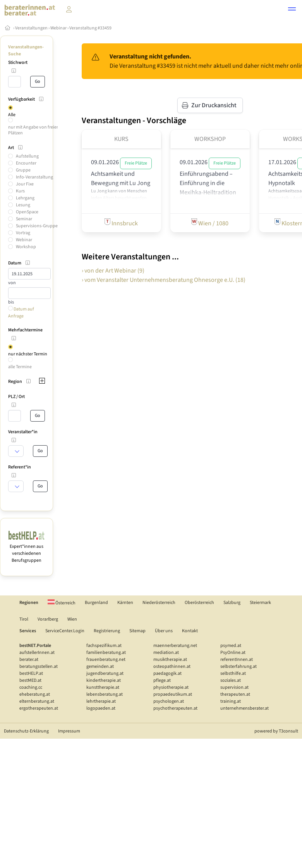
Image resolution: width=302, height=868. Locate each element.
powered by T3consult (276, 731)
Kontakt (190, 631)
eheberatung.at (35, 694)
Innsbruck (121, 223)
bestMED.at (30, 680)
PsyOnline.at (233, 653)
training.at (231, 701)
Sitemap (137, 631)
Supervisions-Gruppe (37, 226)
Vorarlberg (48, 619)
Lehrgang (25, 198)
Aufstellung (27, 156)
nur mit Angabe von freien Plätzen (34, 130)
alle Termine (20, 367)
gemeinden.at (100, 666)
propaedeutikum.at (173, 694)
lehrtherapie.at (101, 701)
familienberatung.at (106, 653)
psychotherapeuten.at (175, 708)
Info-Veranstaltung (34, 177)
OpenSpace (27, 212)
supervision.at (234, 687)
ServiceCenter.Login (65, 631)
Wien (72, 619)
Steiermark (260, 603)
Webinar (58, 28)
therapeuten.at (235, 694)
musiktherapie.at (170, 660)
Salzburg (232, 603)
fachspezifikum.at (104, 646)
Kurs (20, 191)
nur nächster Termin (28, 354)
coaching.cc (31, 687)
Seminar (24, 219)
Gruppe (23, 170)
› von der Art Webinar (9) (113, 271)
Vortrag (23, 233)
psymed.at (231, 646)
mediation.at (166, 653)
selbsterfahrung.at (239, 666)
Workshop (26, 247)
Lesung (23, 205)
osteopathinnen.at (172, 666)
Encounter (26, 163)
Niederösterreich (159, 603)
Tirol (24, 619)
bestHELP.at (31, 673)
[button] (292, 10)
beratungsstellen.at (39, 666)
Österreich (62, 603)
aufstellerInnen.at (37, 653)
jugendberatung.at (105, 673)
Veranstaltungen (31, 28)
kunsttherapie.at (103, 687)
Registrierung (107, 631)
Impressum (69, 731)
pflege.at (162, 680)
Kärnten (125, 603)
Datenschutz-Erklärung (26, 731)
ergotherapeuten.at (39, 708)
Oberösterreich (199, 603)
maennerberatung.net (175, 646)
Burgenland (96, 603)
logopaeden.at (101, 708)
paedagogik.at (167, 673)
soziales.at (231, 680)
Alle (12, 115)
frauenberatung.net (106, 660)
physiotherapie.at (171, 687)
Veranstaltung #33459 (90, 28)
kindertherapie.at (104, 680)
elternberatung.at (37, 701)
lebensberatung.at (105, 694)
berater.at (29, 660)
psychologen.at (169, 701)
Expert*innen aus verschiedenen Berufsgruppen (27, 550)
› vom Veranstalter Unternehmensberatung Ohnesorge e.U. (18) (164, 280)
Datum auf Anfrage (21, 313)
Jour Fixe (25, 184)
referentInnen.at (237, 660)
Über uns (164, 631)
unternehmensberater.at (245, 708)
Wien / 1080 (210, 223)
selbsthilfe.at (233, 673)
